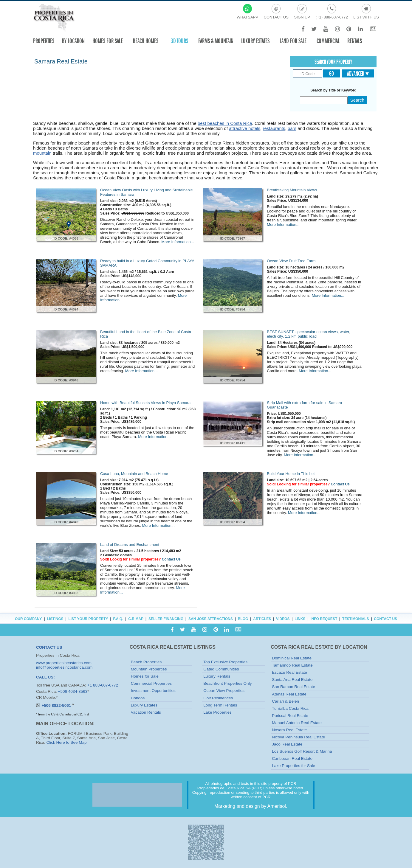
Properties (44, 41)
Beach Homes (146, 41)
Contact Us (340, 484)
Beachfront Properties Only (227, 683)
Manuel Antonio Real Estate (297, 723)
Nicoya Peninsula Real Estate (298, 737)
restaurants (274, 128)
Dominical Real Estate (292, 658)
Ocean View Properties (224, 691)
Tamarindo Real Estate (292, 665)
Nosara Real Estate (289, 730)
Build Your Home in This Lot (291, 474)
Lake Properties (217, 712)
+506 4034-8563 (73, 691)
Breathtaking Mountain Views (292, 190)
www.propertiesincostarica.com (64, 663)
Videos (283, 619)
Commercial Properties (151, 683)
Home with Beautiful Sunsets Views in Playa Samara (145, 403)
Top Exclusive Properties (225, 662)
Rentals (355, 41)
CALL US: (45, 677)
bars (292, 128)
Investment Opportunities (153, 691)
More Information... (178, 242)
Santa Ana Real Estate (292, 680)
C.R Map (136, 619)
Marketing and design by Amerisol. (251, 806)
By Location (73, 41)
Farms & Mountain (216, 41)
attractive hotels (245, 128)
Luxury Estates (255, 41)
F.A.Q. (118, 619)
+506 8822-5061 (57, 705)
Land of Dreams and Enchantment (130, 545)
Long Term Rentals (220, 705)
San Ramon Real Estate (293, 687)
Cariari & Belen (285, 701)
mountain (42, 153)
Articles (262, 619)
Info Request (324, 619)
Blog (243, 619)
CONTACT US (49, 647)
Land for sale (293, 41)
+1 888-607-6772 (103, 685)
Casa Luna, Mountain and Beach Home (134, 474)
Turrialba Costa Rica (290, 708)
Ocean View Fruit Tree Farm (291, 261)
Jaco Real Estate (287, 744)
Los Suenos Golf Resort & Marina (302, 751)
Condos (138, 698)
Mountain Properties (149, 669)
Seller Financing (166, 619)
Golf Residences (218, 698)
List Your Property (88, 619)
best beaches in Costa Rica (225, 123)
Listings (55, 619)
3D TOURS (179, 41)
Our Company (28, 619)
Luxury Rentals (217, 676)
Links (300, 619)
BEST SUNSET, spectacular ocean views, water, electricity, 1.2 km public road (308, 334)
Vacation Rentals (146, 712)
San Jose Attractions (211, 619)
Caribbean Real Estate (292, 758)
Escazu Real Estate (289, 672)
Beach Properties (146, 662)
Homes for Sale (145, 676)
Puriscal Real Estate (290, 716)
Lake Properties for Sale (293, 766)
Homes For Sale (108, 41)
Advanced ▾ (358, 74)
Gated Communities (221, 669)
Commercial (328, 41)
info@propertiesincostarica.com (64, 667)
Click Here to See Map (67, 742)
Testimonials (356, 619)
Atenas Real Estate (289, 694)
